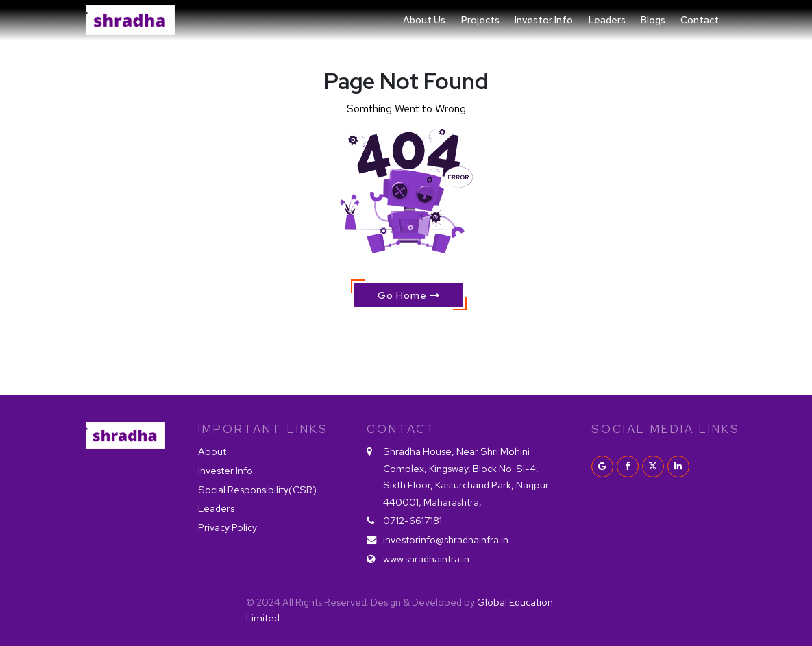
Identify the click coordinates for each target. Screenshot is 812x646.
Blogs (653, 20)
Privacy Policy (227, 527)
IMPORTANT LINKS (263, 429)
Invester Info (225, 470)
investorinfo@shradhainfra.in (446, 539)
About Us (424, 20)
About (212, 451)
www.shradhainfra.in (426, 559)
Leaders (607, 20)
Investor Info (544, 20)
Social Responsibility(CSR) (257, 489)
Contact (700, 20)
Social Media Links (659, 429)
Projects (480, 20)
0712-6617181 (413, 520)
